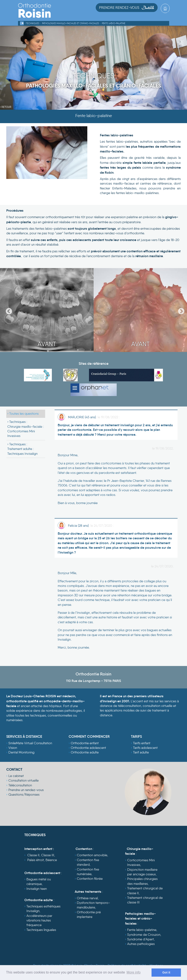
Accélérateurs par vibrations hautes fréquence (39, 920)
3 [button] (90, 350)
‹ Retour (6, 107)
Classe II (33, 855)
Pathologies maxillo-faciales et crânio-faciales (71, 23)
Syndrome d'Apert (141, 939)
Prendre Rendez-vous (127, 8)
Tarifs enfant (142, 743)
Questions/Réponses (24, 794)
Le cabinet (16, 776)
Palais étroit (36, 860)
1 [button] (78, 350)
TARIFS (136, 737)
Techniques (32, 23)
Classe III (48, 855)
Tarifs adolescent (145, 748)
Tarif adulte (141, 752)
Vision (13, 748)
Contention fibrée (90, 879)
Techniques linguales (41, 930)
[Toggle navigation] (166, 15)
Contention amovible (92, 855)
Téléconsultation (20, 785)
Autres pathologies (141, 944)
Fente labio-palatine (114, 23)
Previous (7, 310)
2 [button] (84, 350)
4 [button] (97, 350)
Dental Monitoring (21, 752)
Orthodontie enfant (85, 743)
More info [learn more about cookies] (134, 972)
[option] (47, 310)
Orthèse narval (87, 898)
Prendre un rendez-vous (26, 790)
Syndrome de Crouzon (144, 935)
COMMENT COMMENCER (89, 737)
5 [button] (103, 350)
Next (180, 310)
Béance (51, 860)
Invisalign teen (37, 889)
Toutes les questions (24, 414)
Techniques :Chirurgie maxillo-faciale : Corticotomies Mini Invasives (26, 429)
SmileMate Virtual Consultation (30, 743)
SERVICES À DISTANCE (24, 737)
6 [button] (109, 350)
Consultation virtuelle (24, 780)
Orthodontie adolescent (88, 748)
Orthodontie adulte (85, 752)
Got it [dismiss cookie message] (166, 972)
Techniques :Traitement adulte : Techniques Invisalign (22, 449)
